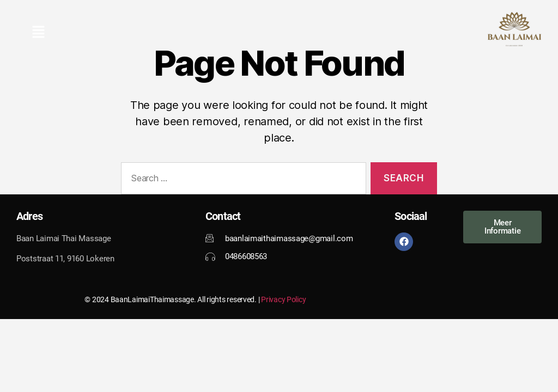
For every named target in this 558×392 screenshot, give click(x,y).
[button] (38, 33)
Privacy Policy (283, 299)
